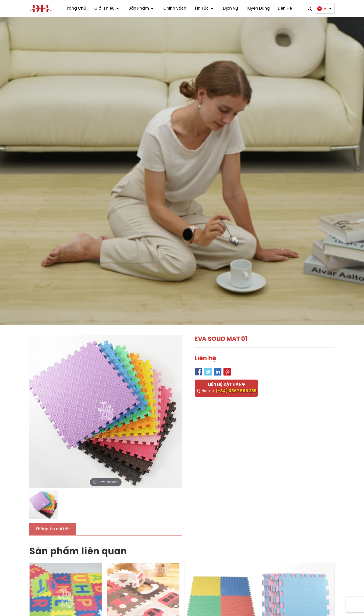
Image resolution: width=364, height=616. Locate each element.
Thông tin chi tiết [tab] (53, 529)
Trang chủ (75, 8)
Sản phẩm (142, 9)
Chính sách (175, 8)
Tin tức (205, 9)
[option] (106, 412)
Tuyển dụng (258, 8)
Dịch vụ (230, 8)
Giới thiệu (107, 9)
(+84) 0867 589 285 (236, 391)
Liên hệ (285, 8)
